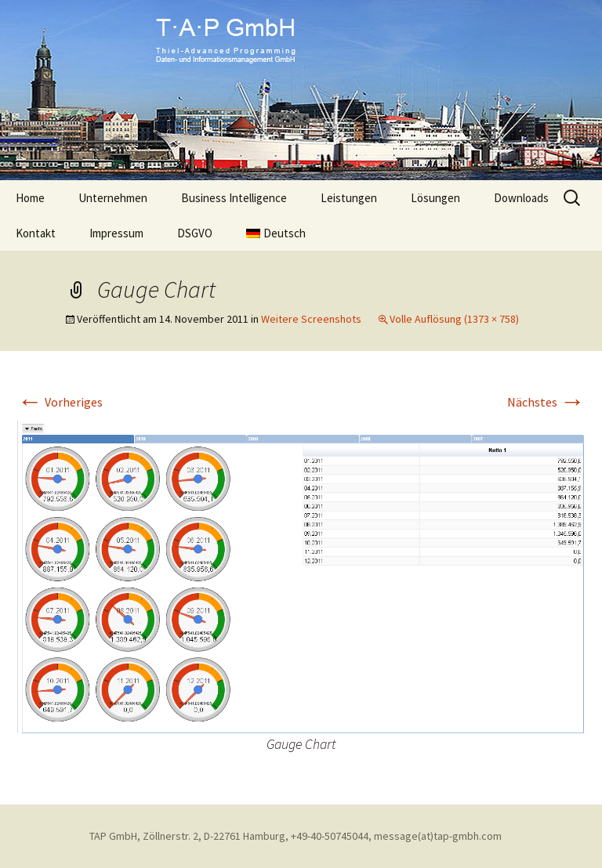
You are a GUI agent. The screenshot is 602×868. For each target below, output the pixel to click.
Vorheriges (60, 402)
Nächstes (546, 402)
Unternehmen (113, 198)
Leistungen (349, 198)
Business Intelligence (234, 198)
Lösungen (435, 198)
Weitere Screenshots (311, 319)
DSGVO (195, 233)
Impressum (116, 233)
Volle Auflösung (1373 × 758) (454, 319)
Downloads (521, 198)
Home (30, 198)
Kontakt (36, 233)
